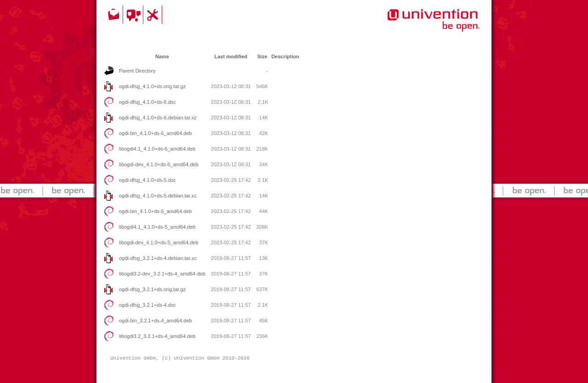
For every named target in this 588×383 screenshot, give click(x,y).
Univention (415, 25)
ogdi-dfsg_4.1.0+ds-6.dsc (147, 102)
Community (134, 15)
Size (262, 56)
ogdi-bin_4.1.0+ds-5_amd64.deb (155, 211)
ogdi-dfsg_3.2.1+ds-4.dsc (147, 305)
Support (154, 15)
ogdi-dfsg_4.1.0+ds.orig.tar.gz (152, 86)
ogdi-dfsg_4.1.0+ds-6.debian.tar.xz (158, 118)
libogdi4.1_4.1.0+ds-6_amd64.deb (157, 149)
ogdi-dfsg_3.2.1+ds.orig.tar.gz (152, 289)
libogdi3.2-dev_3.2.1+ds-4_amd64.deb (162, 274)
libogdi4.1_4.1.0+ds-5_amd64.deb (157, 227)
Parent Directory (137, 71)
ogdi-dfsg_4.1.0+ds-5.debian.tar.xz (158, 196)
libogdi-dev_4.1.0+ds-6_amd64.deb (159, 164)
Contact (114, 15)
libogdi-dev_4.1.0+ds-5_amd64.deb (159, 242)
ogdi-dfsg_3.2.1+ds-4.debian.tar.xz (158, 258)
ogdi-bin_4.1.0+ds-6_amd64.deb (155, 133)
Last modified (231, 56)
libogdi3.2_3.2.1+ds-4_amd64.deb (157, 336)
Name (162, 56)
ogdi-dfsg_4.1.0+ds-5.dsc (147, 180)
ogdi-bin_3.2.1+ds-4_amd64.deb (155, 321)
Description (286, 56)
